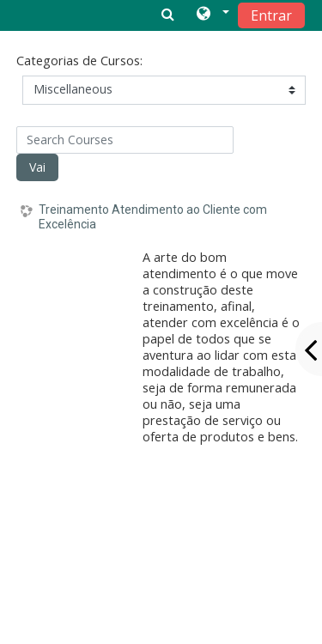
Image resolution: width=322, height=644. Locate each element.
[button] (212, 15)
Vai (37, 167)
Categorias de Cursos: (79, 61)
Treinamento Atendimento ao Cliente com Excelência (153, 217)
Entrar (271, 15)
